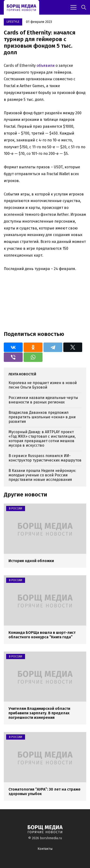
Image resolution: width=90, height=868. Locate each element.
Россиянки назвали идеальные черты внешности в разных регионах (43, 400)
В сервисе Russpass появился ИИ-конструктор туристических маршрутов (45, 458)
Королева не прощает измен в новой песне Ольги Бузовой (43, 385)
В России (16, 508)
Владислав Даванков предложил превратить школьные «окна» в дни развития (42, 417)
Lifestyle (13, 22)
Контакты (45, 849)
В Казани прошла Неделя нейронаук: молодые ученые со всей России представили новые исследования (42, 475)
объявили (46, 66)
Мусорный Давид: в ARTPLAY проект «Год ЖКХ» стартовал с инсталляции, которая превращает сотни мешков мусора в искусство (42, 439)
